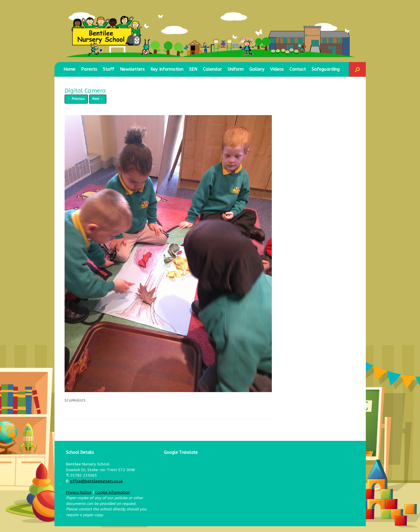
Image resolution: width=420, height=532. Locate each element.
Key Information (167, 69)
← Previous (76, 99)
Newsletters (132, 69)
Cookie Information (113, 492)
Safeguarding (326, 69)
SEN (193, 69)
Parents (89, 69)
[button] (357, 69)
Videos (277, 69)
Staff (109, 69)
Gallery (257, 69)
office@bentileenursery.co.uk (96, 481)
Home (69, 69)
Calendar (212, 69)
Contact (298, 69)
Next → (98, 99)
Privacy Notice (79, 492)
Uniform (236, 69)
